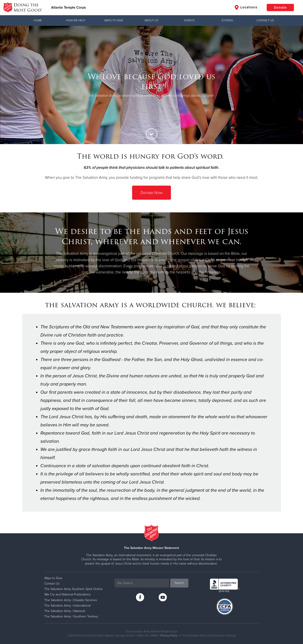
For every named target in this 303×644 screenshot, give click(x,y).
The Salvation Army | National (65, 611)
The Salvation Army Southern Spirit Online (73, 589)
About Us (151, 20)
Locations (246, 7)
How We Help (76, 20)
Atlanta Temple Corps (69, 7)
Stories (227, 20)
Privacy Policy (169, 636)
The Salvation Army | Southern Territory (71, 616)
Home (38, 20)
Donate (280, 7)
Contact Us (265, 20)
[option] (151, 85)
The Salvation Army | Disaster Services (71, 600)
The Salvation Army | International (67, 606)
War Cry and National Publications (67, 594)
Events (190, 20)
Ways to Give (114, 20)
